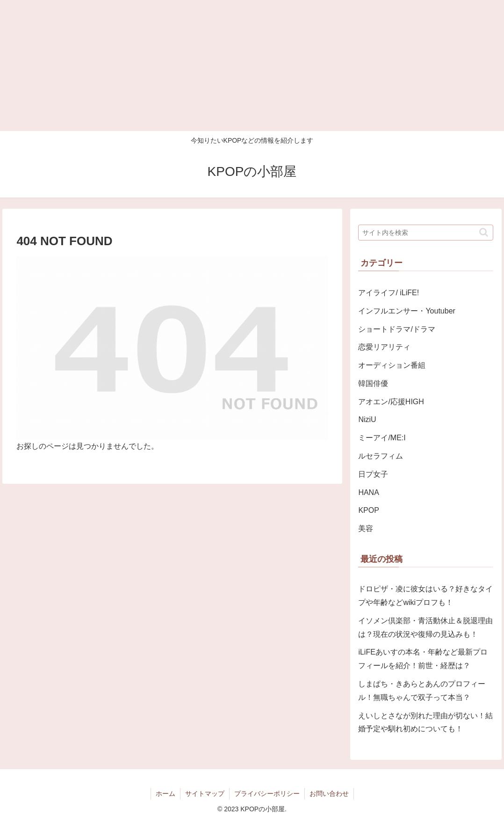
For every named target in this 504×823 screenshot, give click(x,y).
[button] (484, 232)
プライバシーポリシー (267, 794)
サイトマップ (205, 794)
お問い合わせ (329, 794)
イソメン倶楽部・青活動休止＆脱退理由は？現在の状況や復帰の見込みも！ (425, 627)
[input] (426, 233)
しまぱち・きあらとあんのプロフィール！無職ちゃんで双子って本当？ (422, 691)
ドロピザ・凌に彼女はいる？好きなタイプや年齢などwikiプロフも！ (425, 596)
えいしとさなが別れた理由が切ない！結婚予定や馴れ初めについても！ (425, 722)
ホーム (166, 794)
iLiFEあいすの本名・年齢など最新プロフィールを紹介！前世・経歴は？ (423, 659)
